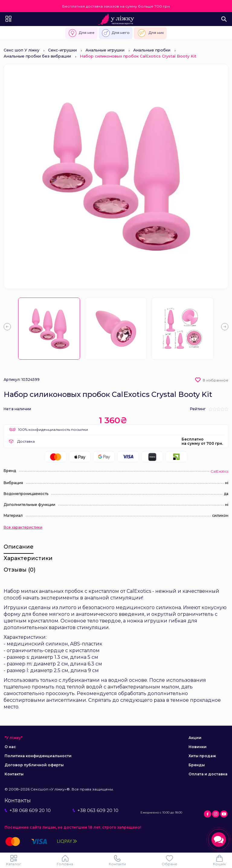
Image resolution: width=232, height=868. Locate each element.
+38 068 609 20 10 (28, 810)
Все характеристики (23, 527)
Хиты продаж (202, 756)
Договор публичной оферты (34, 765)
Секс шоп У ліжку (21, 50)
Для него (116, 33)
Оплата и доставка (208, 774)
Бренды (197, 765)
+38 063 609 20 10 (95, 810)
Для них (150, 33)
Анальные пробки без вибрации (37, 56)
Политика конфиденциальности (38, 756)
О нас (10, 747)
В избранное (216, 380)
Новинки (198, 747)
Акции (195, 738)
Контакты (14, 774)
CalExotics (219, 471)
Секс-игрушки (62, 50)
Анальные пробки (152, 50)
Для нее (81, 33)
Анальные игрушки (105, 50)
